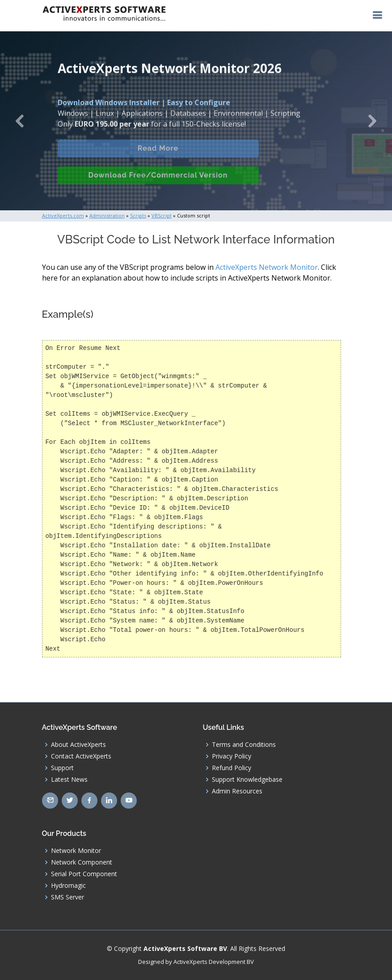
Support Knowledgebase (247, 780)
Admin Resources (237, 791)
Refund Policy (232, 768)
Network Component (82, 862)
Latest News (69, 780)
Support (62, 768)
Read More (158, 155)
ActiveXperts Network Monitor (267, 267)
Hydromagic (68, 886)
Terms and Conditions (244, 745)
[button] (20, 121)
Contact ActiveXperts (81, 756)
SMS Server (67, 897)
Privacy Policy (232, 756)
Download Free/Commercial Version (158, 181)
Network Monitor (76, 851)
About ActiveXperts (78, 745)
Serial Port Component (84, 874)
